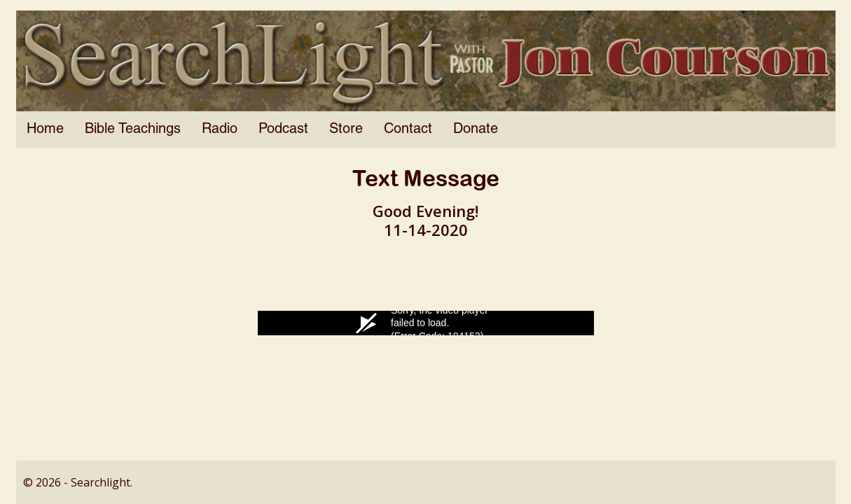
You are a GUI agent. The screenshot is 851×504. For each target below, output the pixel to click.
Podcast (283, 129)
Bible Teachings (133, 129)
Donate (476, 129)
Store (346, 129)
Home (45, 129)
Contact (408, 129)
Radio (220, 129)
